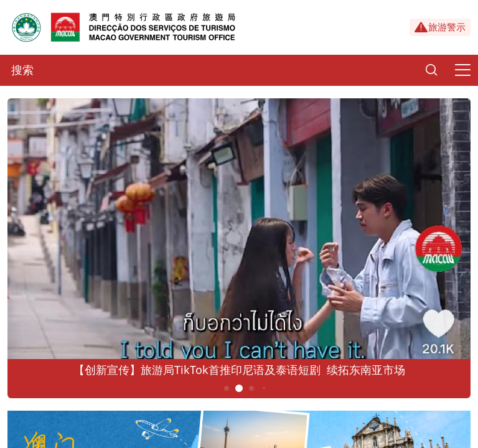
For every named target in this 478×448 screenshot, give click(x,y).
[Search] (431, 70)
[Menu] (462, 70)
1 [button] (227, 388)
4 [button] (264, 388)
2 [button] (239, 388)
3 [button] (252, 388)
